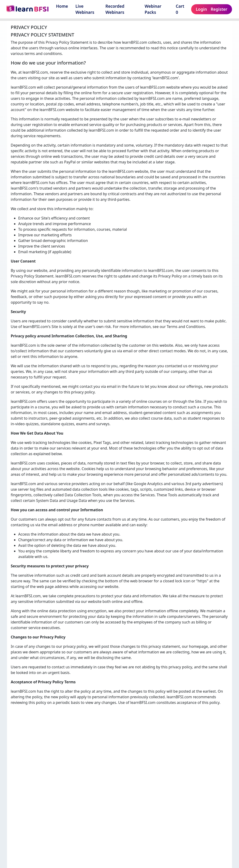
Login (201, 9)
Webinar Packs (153, 9)
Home (62, 6)
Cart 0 (180, 9)
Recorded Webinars (115, 9)
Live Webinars (85, 9)
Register (219, 9)
